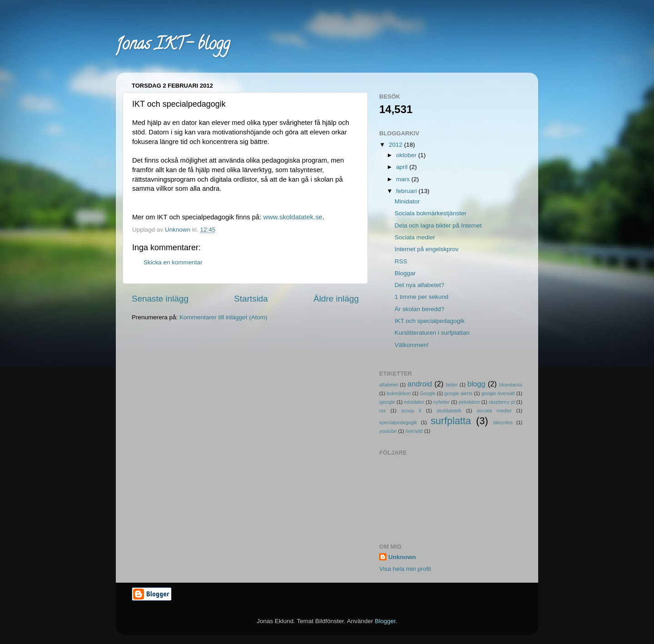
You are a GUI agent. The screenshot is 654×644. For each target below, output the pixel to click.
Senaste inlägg (160, 299)
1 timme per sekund (422, 297)
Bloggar (405, 273)
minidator (414, 402)
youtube (388, 431)
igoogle (387, 402)
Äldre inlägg (336, 299)
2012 (396, 145)
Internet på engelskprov (427, 249)
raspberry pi (502, 402)
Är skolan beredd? (420, 309)
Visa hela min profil (405, 569)
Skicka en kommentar (173, 262)
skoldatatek (449, 411)
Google (428, 393)
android (420, 384)
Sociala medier (415, 237)
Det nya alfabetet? (420, 285)
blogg (476, 384)
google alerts (458, 393)
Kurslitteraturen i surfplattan (432, 333)
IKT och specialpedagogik (430, 321)
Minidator (407, 201)
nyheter (441, 402)
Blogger (385, 621)
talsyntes (503, 422)
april (403, 167)
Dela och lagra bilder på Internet (438, 225)
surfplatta (451, 421)
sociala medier (494, 411)
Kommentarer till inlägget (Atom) (223, 317)
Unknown (402, 557)
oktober (407, 155)
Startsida (251, 299)
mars (404, 179)
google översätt (498, 393)
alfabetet (389, 385)
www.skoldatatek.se (293, 217)
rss (382, 411)
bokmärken (399, 393)
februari (407, 191)
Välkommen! (412, 345)
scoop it (411, 411)
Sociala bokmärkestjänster (431, 213)
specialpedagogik (398, 422)
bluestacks (511, 385)
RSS (401, 261)
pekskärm (469, 402)
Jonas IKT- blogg (173, 45)
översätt (414, 431)
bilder (452, 385)
